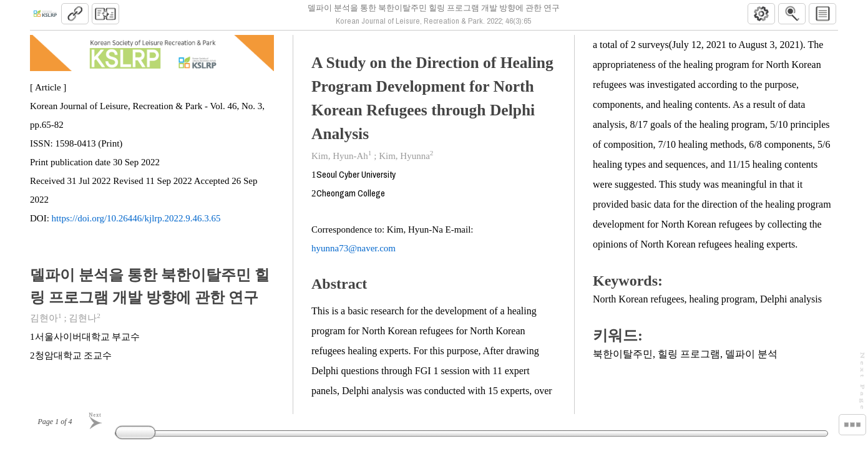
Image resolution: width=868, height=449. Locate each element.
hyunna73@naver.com (354, 253)
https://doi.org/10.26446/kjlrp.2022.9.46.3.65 (136, 224)
